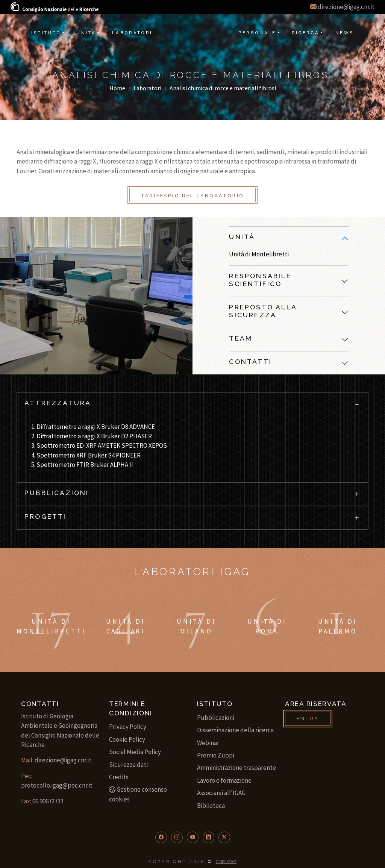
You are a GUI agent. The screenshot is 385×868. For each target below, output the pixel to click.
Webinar (208, 743)
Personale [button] (257, 33)
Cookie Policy (127, 739)
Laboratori (147, 88)
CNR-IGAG (226, 862)
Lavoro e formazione (224, 780)
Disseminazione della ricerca (235, 730)
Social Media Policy (135, 752)
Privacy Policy (128, 727)
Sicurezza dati (128, 765)
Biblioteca (211, 806)
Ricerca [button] (306, 33)
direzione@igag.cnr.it (346, 7)
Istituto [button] (46, 33)
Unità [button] (86, 33)
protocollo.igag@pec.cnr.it (57, 785)
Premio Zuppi (216, 755)
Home (117, 88)
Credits (119, 777)
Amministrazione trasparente (236, 768)
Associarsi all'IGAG (221, 793)
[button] (161, 837)
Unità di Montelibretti (259, 254)
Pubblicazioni (216, 718)
